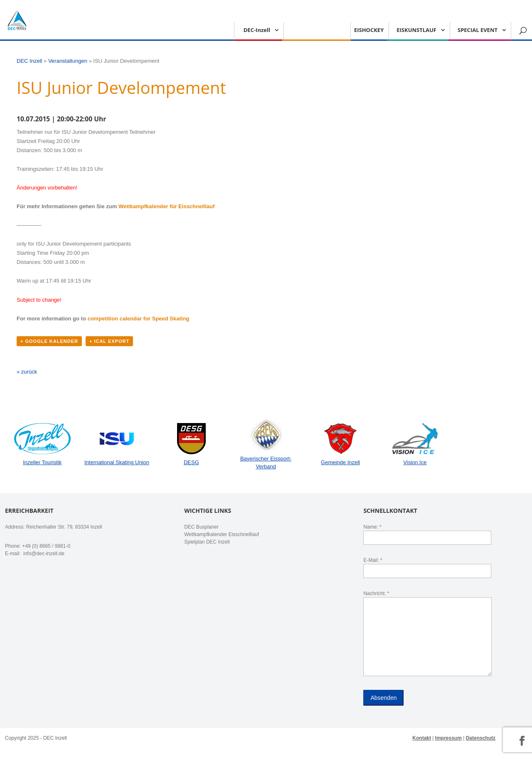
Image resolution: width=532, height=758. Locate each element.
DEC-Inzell (257, 30)
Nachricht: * (427, 634)
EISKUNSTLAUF (416, 30)
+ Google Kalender (49, 341)
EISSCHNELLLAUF (314, 30)
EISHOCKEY (369, 30)
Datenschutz (481, 738)
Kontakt (422, 738)
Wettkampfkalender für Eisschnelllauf (167, 206)
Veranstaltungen (68, 61)
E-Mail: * (427, 566)
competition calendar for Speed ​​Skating (138, 319)
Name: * (427, 532)
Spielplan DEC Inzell (207, 542)
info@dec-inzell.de (43, 554)
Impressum (448, 738)
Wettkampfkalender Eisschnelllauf (222, 534)
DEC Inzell (29, 61)
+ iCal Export (109, 341)
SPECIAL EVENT (478, 30)
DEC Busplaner (201, 527)
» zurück (27, 372)
